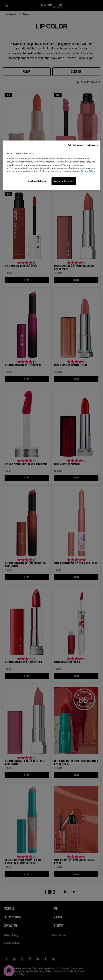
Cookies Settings (37, 181)
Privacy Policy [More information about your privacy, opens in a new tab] (88, 171)
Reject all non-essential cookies (83, 145)
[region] (52, 166)
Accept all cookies (64, 181)
